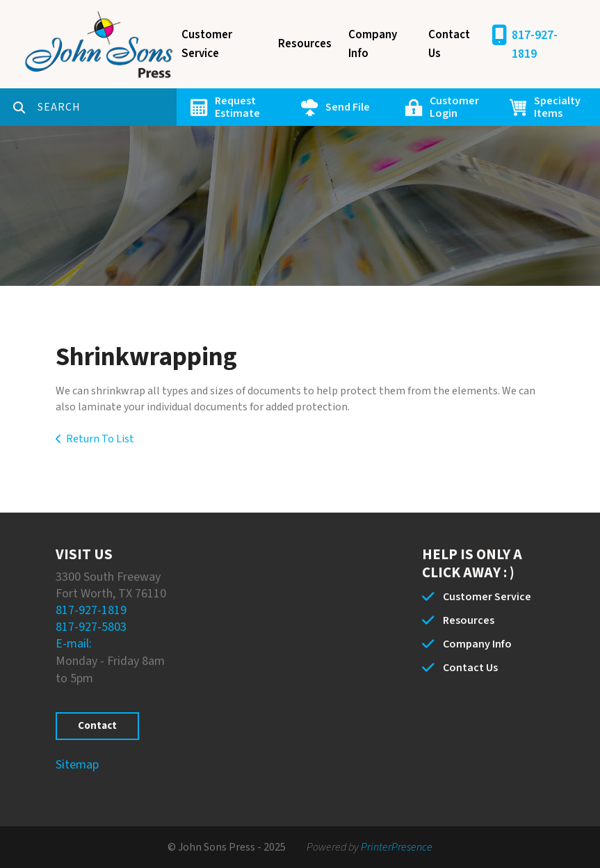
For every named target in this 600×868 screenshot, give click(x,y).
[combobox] (107, 107)
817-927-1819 (535, 45)
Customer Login (454, 107)
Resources (305, 44)
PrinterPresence (397, 847)
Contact (97, 726)
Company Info (373, 44)
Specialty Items (557, 107)
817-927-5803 (91, 627)
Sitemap (77, 765)
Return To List (100, 439)
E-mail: (74, 644)
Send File (348, 107)
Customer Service (207, 44)
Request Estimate (237, 107)
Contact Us (449, 44)
